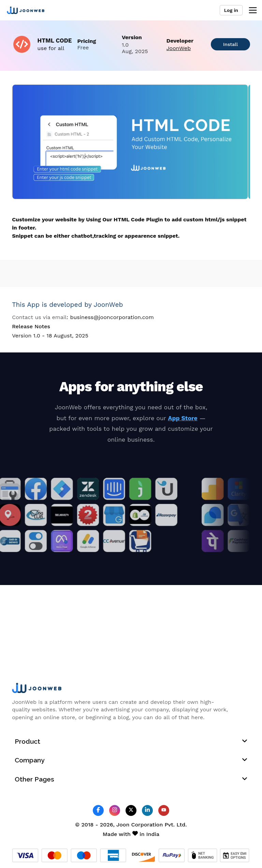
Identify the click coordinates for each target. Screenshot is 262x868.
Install (230, 44)
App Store (183, 418)
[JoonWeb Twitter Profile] (131, 810)
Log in (231, 10)
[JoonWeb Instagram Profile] (115, 810)
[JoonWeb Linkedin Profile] (147, 810)
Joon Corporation (140, 825)
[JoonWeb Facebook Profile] (98, 810)
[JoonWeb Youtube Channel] (164, 810)
